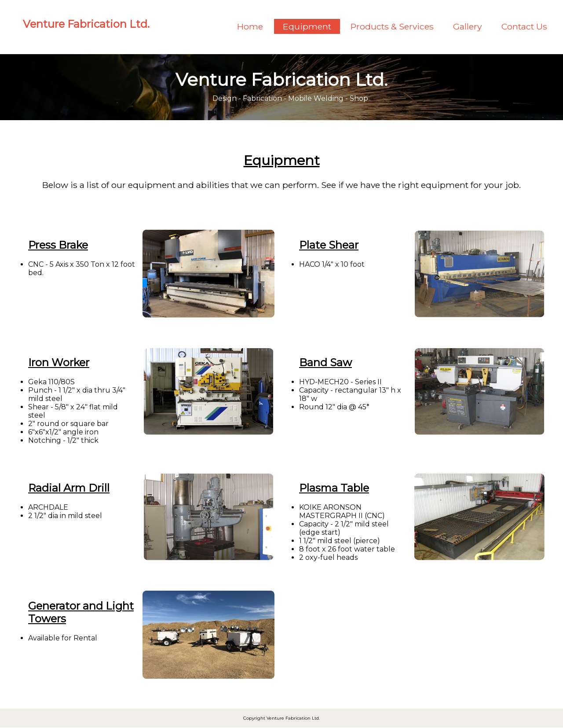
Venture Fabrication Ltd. (86, 24)
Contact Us (524, 26)
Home (250, 26)
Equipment (307, 26)
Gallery (467, 26)
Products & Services (392, 26)
